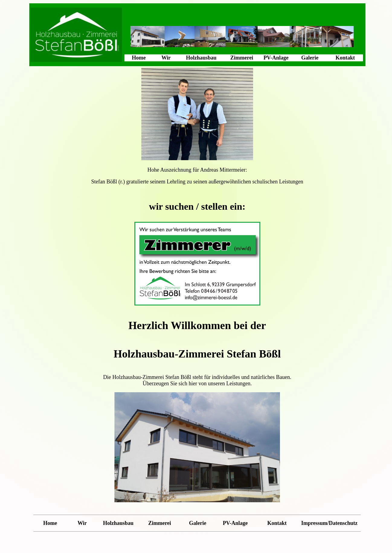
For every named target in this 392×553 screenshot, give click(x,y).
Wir (166, 58)
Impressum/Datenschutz (329, 523)
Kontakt (345, 58)
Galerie (310, 58)
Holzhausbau (201, 58)
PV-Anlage (276, 58)
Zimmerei (242, 58)
